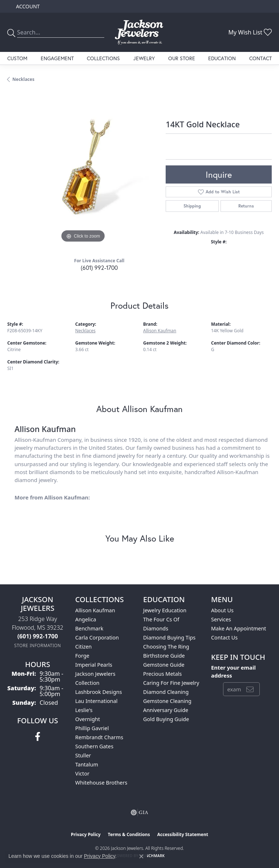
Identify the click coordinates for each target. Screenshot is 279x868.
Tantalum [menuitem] (87, 764)
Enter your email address (233, 671)
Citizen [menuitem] (84, 647)
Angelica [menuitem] (86, 619)
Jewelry (144, 58)
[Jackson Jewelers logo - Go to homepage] (139, 32)
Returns (246, 206)
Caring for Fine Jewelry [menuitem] (171, 683)
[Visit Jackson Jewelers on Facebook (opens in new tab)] (38, 737)
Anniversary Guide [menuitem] (166, 710)
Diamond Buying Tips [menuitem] (169, 637)
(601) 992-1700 (99, 268)
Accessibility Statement (183, 834)
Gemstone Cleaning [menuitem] (167, 701)
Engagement (57, 58)
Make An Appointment (239, 628)
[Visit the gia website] (139, 813)
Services (221, 619)
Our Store (182, 58)
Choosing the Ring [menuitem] (166, 647)
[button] (27, 6)
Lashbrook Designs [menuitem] (99, 692)
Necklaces (23, 79)
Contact (260, 58)
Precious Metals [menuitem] (162, 674)
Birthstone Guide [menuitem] (164, 656)
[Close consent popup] (141, 856)
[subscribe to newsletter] (250, 689)
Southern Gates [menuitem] (94, 746)
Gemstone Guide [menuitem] (164, 665)
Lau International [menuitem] (96, 701)
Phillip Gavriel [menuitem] (92, 728)
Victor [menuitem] (82, 774)
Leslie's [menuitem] (84, 710)
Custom (17, 58)
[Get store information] (38, 645)
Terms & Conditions (129, 834)
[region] (83, 169)
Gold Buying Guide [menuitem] (166, 719)
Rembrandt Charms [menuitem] (99, 737)
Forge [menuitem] (82, 656)
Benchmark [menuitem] (89, 628)
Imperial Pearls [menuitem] (94, 665)
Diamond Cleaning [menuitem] (166, 692)
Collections (103, 58)
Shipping (192, 206)
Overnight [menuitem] (88, 719)
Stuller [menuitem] (83, 755)
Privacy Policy (86, 834)
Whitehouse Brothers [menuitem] (101, 783)
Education (222, 58)
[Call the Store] (38, 636)
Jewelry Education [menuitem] (165, 610)
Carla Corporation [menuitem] (97, 637)
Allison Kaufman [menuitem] (95, 610)
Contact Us (224, 637)
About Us (222, 610)
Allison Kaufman (160, 331)
